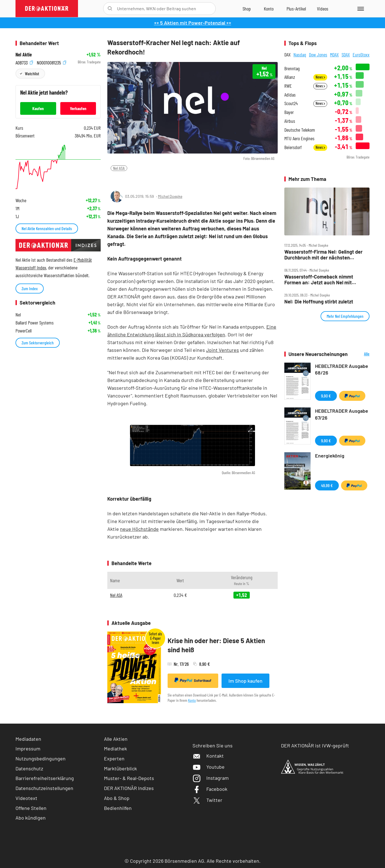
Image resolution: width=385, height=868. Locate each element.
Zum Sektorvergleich (38, 343)
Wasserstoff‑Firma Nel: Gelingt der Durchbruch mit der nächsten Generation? (323, 255)
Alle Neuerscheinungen (360, 354)
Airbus (290, 121)
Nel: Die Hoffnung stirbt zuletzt (319, 302)
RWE (288, 86)
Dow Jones (318, 54)
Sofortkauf (193, 680)
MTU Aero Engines (299, 138)
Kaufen (38, 108)
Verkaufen (78, 108)
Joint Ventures (223, 350)
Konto (192, 700)
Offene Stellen (31, 808)
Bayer (289, 112)
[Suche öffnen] (110, 9)
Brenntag (292, 68)
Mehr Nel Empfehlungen (345, 316)
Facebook (210, 789)
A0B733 (24, 62)
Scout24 (291, 103)
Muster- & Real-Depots (129, 778)
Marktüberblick (120, 768)
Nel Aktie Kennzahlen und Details (47, 228)
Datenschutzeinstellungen (44, 788)
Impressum (28, 749)
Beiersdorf (293, 147)
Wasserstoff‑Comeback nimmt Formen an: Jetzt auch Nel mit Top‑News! (319, 280)
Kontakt (208, 756)
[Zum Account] (269, 9)
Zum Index (30, 288)
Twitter (207, 800)
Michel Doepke (170, 196)
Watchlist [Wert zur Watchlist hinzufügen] (32, 73)
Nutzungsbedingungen (41, 758)
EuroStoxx (361, 54)
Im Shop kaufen (245, 681)
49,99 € (327, 485)
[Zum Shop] (247, 9)
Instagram (211, 778)
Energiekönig (330, 456)
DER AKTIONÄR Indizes (129, 788)
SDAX (346, 54)
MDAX (334, 54)
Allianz (290, 77)
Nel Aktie (24, 55)
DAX (288, 54)
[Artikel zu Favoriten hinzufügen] (140, 179)
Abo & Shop (117, 798)
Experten (114, 758)
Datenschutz (29, 768)
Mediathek (115, 749)
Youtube (209, 767)
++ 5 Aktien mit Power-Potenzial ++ (193, 23)
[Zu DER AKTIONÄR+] (296, 9)
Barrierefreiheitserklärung (45, 778)
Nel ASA (119, 168)
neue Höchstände (139, 529)
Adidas (290, 95)
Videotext (26, 798)
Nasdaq (300, 54)
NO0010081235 (51, 62)
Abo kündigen (31, 818)
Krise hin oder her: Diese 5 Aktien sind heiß (216, 645)
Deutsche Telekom (300, 130)
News (320, 77)
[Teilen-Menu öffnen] (115, 180)
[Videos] (323, 9)
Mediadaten (28, 739)
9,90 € (326, 396)
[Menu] (360, 9)
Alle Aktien (116, 739)
